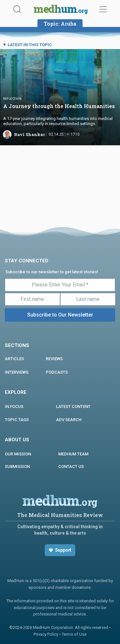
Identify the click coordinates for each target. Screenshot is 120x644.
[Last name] (88, 299)
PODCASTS (57, 372)
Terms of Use (74, 634)
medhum (61, 10)
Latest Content (73, 407)
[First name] (32, 299)
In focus (14, 407)
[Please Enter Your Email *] (60, 285)
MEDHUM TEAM (73, 454)
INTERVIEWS (17, 372)
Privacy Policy (46, 634)
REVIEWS (54, 359)
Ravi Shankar (29, 134)
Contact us (71, 466)
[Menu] (103, 9)
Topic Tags (17, 420)
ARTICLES (14, 359)
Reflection (12, 99)
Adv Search (69, 420)
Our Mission (18, 454)
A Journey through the (59, 106)
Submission (17, 466)
